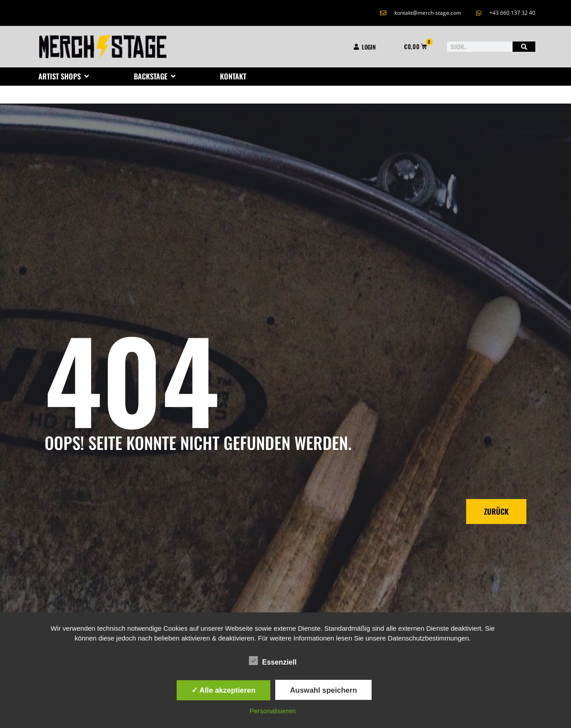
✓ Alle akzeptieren (223, 690)
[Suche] (524, 47)
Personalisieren (273, 711)
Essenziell (273, 661)
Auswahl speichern (323, 690)
